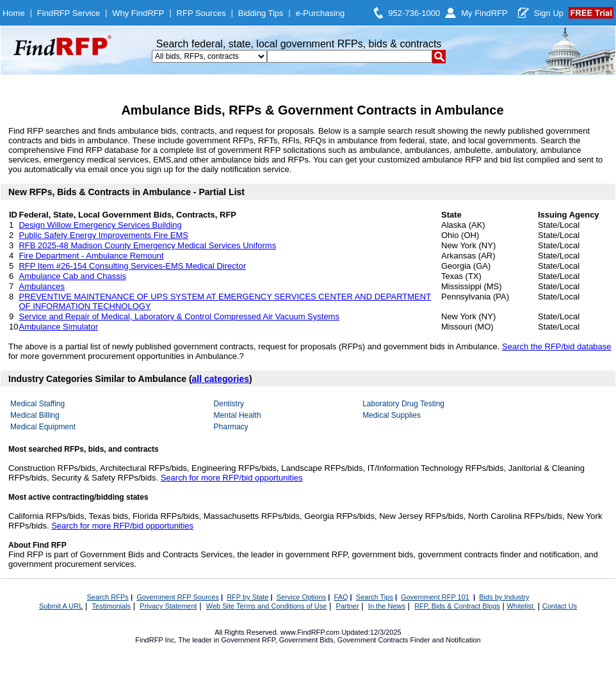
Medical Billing (35, 415)
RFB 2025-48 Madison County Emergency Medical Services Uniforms (147, 245)
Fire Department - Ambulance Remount (91, 256)
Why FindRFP (138, 13)
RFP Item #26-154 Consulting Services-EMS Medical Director (132, 266)
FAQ (341, 597)
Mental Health (238, 415)
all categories (221, 379)
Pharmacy (231, 427)
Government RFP (248, 640)
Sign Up (549, 13)
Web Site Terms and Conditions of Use (267, 606)
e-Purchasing (320, 13)
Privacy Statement (168, 606)
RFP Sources (201, 13)
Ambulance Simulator (58, 327)
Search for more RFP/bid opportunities (232, 478)
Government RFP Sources (178, 597)
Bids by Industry (504, 597)
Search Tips (375, 597)
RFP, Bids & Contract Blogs (457, 606)
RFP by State (247, 597)
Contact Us (560, 606)
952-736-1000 (414, 13)
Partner (348, 606)
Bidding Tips (261, 13)
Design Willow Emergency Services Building (100, 225)
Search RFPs (107, 597)
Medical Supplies (392, 415)
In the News (387, 606)
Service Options (302, 597)
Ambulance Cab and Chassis (72, 276)
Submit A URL (61, 606)
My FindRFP (484, 13)
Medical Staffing (37, 404)
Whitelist (521, 606)
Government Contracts (373, 640)
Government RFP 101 (435, 597)
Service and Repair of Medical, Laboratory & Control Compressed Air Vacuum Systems (179, 316)
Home (14, 13)
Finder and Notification (446, 640)
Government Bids (306, 640)
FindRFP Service (69, 13)
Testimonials (112, 606)
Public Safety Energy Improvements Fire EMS (103, 235)
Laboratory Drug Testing (403, 404)
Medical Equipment (43, 427)
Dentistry (229, 404)
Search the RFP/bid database (557, 346)
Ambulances (42, 286)
